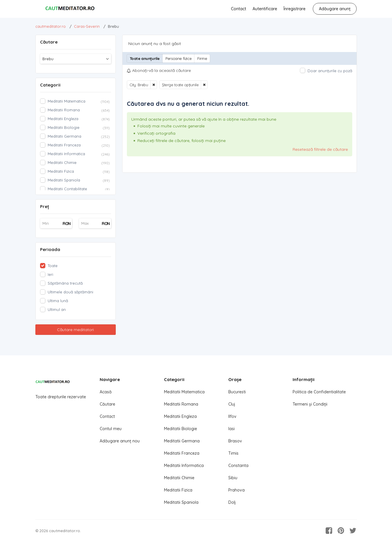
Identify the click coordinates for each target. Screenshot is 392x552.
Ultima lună (58, 301)
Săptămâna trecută (65, 283)
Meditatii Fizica (178, 490)
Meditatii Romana (181, 404)
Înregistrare (295, 9)
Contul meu (111, 429)
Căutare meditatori (75, 330)
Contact (239, 9)
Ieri (50, 274)
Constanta (238, 466)
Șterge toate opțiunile (180, 85)
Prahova (236, 490)
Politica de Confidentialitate (319, 392)
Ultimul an (57, 309)
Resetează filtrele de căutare (320, 149)
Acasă (106, 392)
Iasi (232, 429)
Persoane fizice (178, 58)
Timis (233, 453)
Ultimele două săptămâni (70, 292)
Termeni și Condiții (310, 404)
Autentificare (265, 9)
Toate (53, 266)
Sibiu (233, 478)
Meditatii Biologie (181, 429)
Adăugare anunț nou (120, 441)
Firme (202, 58)
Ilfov (232, 416)
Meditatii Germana (182, 441)
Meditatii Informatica (184, 466)
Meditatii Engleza (180, 416)
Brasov (235, 441)
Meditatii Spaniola (181, 502)
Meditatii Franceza (182, 453)
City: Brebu (139, 85)
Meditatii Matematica (184, 392)
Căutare (107, 404)
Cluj (232, 404)
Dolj (232, 502)
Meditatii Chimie (179, 478)
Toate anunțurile (145, 58)
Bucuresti (237, 392)
